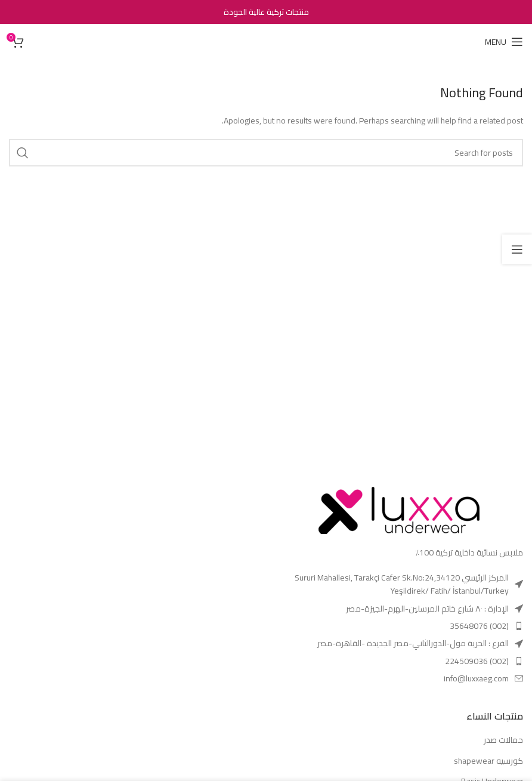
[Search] (266, 153)
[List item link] (399, 584)
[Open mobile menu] (504, 42)
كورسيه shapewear (488, 761)
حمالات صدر (503, 740)
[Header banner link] (266, 12)
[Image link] (399, 506)
